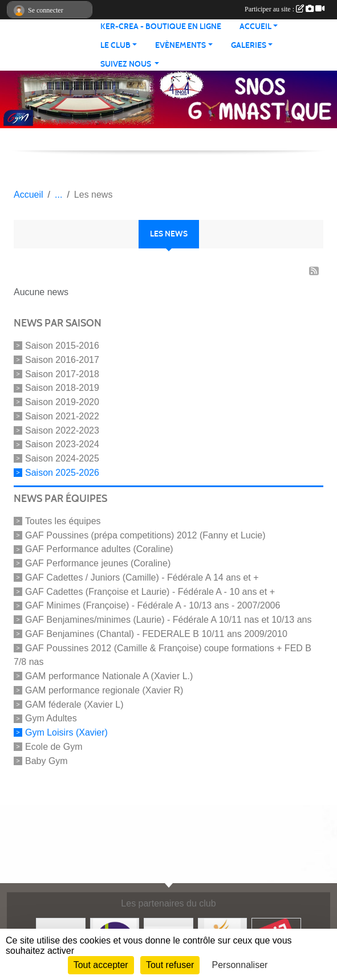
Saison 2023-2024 (62, 444)
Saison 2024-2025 (62, 458)
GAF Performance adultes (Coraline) (99, 549)
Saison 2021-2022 (62, 416)
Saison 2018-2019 (62, 388)
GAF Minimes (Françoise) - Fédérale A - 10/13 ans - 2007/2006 (153, 605)
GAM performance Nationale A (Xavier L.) (109, 676)
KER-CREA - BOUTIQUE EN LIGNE (161, 26)
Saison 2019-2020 (62, 402)
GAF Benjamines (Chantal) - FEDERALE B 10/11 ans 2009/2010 (156, 634)
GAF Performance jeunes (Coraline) (98, 563)
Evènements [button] (180, 45)
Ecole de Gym (54, 747)
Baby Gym (46, 761)
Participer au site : (285, 9)
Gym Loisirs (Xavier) (66, 732)
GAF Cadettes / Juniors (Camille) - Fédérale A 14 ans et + (142, 577)
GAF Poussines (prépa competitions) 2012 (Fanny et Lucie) (145, 535)
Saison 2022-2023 (62, 430)
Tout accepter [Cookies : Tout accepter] (101, 965)
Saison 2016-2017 (62, 360)
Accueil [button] (255, 26)
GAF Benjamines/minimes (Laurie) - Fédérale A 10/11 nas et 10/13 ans (168, 620)
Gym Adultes (51, 718)
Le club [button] (115, 45)
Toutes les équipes (63, 521)
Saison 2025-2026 (62, 473)
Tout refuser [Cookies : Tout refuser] (170, 965)
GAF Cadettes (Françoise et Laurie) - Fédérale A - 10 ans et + (150, 591)
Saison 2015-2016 (62, 346)
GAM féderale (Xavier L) (74, 704)
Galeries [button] (249, 45)
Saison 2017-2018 (62, 373)
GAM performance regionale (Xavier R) (104, 690)
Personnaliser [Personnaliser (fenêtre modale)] (240, 965)
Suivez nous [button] (127, 64)
